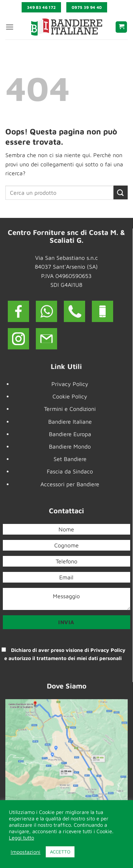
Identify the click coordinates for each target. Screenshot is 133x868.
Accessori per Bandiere (70, 484)
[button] (10, 27)
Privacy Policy (70, 384)
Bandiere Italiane (70, 422)
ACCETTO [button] (60, 852)
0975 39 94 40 (87, 7)
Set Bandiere (70, 459)
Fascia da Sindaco (70, 471)
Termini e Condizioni (70, 409)
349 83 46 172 (41, 7)
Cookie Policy (70, 396)
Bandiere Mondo (70, 446)
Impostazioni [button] (26, 852)
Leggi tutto (21, 838)
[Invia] (121, 192)
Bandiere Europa (70, 434)
